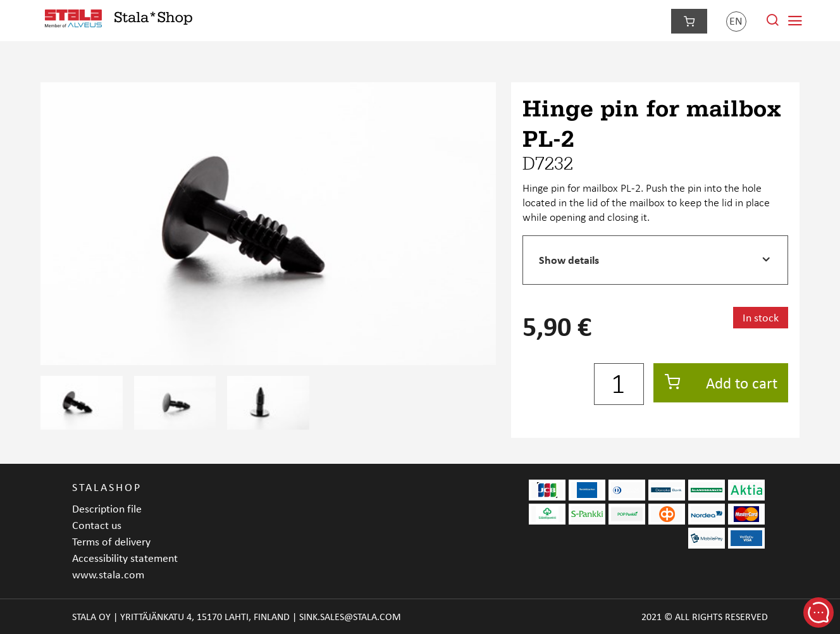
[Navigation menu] (795, 21)
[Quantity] (619, 384)
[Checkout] (689, 21)
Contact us (97, 525)
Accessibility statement (125, 558)
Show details (569, 260)
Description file (107, 508)
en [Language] (736, 21)
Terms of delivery (111, 541)
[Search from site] (772, 23)
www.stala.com (108, 574)
